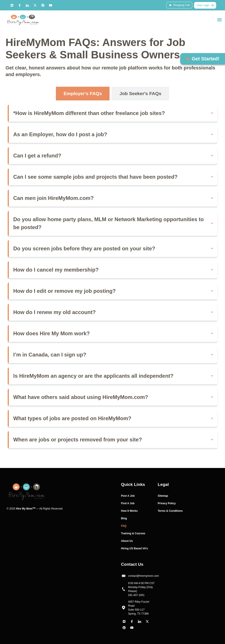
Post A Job (128, 496)
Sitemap (163, 496)
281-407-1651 (136, 595)
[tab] (83, 94)
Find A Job (128, 503)
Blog (124, 518)
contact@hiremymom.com (144, 576)
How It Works (129, 511)
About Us (127, 541)
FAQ (124, 526)
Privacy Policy (167, 503)
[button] (219, 20)
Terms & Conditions (170, 511)
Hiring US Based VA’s (134, 548)
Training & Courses (133, 533)
